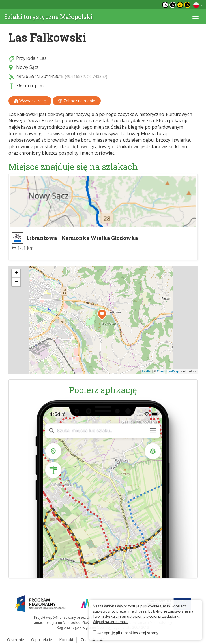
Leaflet (147, 371)
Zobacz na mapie (77, 101)
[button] (102, 315)
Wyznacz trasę (30, 101)
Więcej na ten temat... (111, 622)
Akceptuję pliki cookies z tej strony (128, 633)
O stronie (16, 640)
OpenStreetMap (168, 371)
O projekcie (42, 640)
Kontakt (66, 640)
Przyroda (26, 58)
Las (43, 58)
